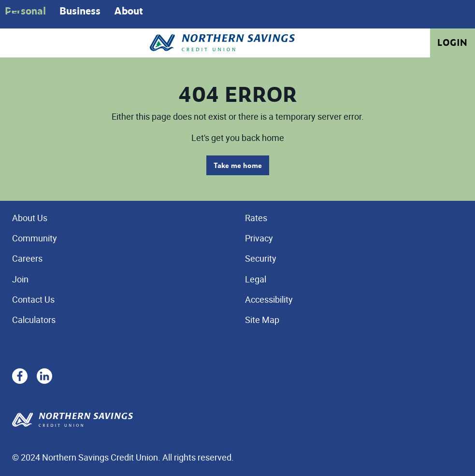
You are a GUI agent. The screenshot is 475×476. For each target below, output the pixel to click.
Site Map (262, 320)
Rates (256, 218)
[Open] (14, 14)
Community (35, 238)
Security (261, 258)
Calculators (34, 320)
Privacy (259, 238)
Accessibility (269, 299)
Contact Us (33, 299)
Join (20, 279)
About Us (30, 218)
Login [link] (453, 42)
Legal (256, 279)
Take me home (238, 165)
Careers (27, 258)
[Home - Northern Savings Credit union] (222, 43)
